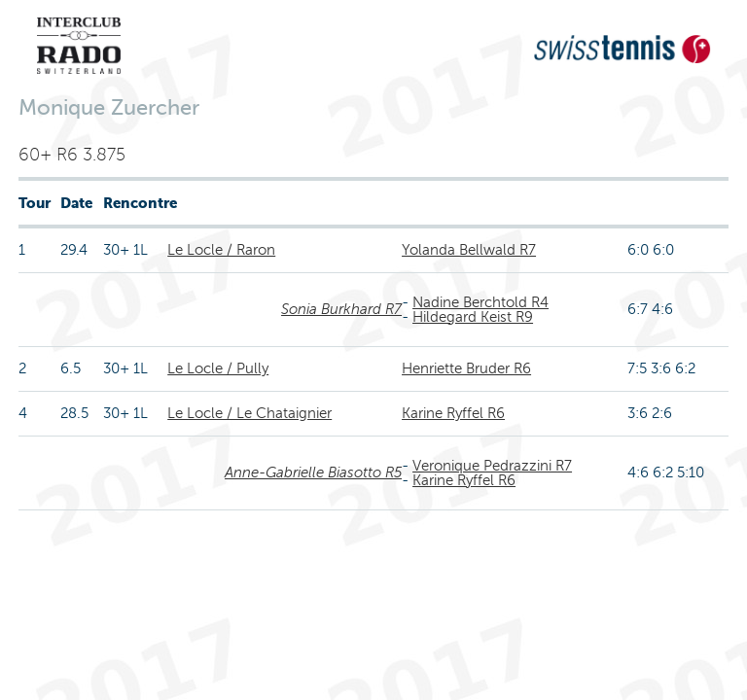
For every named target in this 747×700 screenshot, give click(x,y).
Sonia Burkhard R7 (341, 309)
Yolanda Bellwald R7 (469, 250)
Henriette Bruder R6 (466, 368)
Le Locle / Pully (218, 368)
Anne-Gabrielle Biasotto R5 (313, 472)
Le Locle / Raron (221, 250)
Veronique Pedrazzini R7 (492, 466)
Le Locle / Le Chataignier (249, 413)
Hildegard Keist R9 (473, 317)
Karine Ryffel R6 (453, 413)
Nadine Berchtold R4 (480, 302)
